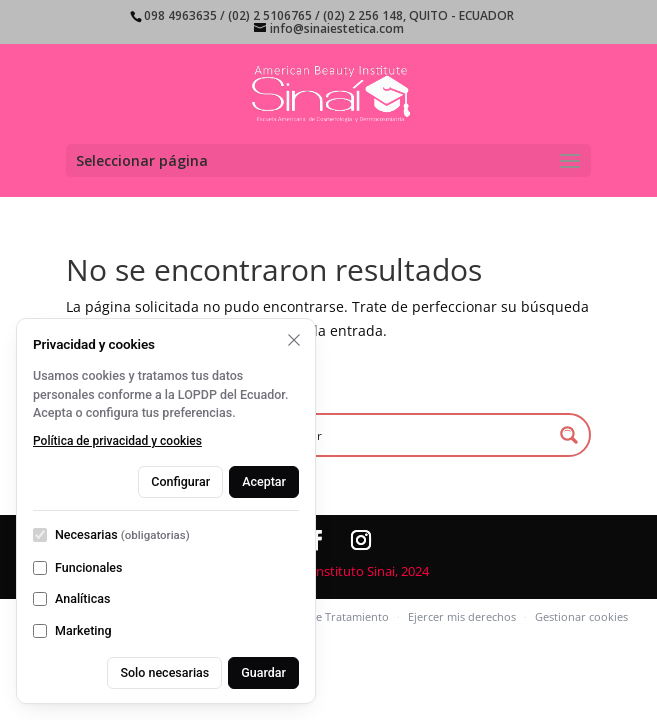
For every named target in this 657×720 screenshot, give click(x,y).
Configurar (180, 481)
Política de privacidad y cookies (117, 441)
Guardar (263, 672)
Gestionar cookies (581, 616)
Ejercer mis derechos (462, 616)
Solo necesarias (164, 672)
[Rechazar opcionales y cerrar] (294, 340)
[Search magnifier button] (569, 435)
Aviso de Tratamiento (333, 616)
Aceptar (264, 481)
